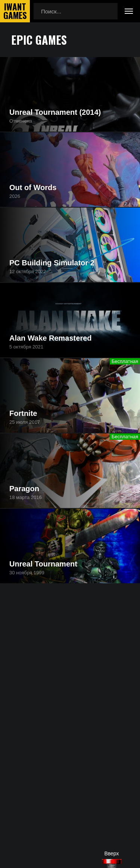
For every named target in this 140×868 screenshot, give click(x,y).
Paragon (24, 489)
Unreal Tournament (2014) (55, 112)
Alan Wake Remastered (50, 338)
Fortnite (23, 413)
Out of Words (33, 187)
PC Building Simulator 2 (52, 263)
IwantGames (15, 11)
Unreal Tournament (43, 564)
